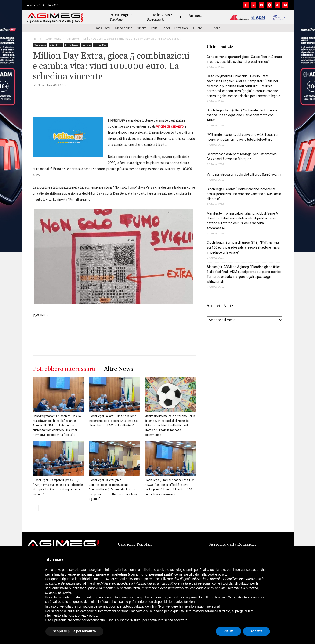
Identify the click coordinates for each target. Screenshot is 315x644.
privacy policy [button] (87, 615)
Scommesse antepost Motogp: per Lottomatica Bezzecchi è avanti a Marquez (242, 156)
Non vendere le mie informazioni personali (190, 606)
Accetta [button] (256, 631)
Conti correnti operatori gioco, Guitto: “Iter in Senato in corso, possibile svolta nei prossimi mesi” (244, 59)
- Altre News (117, 369)
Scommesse (53, 39)
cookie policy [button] (217, 574)
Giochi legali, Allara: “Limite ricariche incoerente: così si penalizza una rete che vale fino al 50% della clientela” (113, 421)
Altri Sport (72, 39)
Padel (166, 28)
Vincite (142, 28)
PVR (154, 28)
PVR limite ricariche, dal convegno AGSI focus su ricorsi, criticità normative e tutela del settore (242, 137)
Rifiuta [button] (228, 631)
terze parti (118, 579)
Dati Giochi (103, 28)
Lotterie (86, 45)
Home (37, 39)
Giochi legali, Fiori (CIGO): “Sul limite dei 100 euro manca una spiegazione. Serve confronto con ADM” (242, 115)
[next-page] (43, 508)
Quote (198, 28)
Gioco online (124, 28)
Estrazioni (181, 28)
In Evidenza (72, 45)
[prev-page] (36, 508)
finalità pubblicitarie (72, 588)
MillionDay (100, 45)
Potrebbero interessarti (64, 369)
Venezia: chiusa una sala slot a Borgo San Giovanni (244, 175)
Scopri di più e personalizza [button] (74, 631)
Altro (217, 28)
